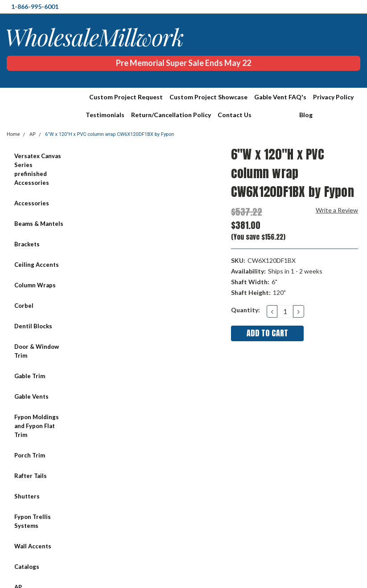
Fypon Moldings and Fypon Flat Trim (37, 426)
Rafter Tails (31, 476)
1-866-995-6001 (35, 6)
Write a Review (337, 210)
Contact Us (235, 115)
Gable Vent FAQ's (280, 97)
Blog (306, 115)
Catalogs (27, 567)
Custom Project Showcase (208, 97)
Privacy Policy (333, 97)
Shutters (27, 496)
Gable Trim (30, 376)
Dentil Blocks (33, 326)
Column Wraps (35, 285)
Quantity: (245, 310)
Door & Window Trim (37, 351)
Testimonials (105, 115)
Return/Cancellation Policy (171, 115)
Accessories (32, 203)
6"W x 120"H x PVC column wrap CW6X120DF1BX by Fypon (109, 134)
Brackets (27, 244)
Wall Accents (33, 546)
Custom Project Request (126, 97)
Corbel (24, 306)
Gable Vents (31, 396)
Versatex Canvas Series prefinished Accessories (38, 169)
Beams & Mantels (39, 224)
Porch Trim (30, 455)
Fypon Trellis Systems (33, 521)
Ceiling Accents (37, 265)
